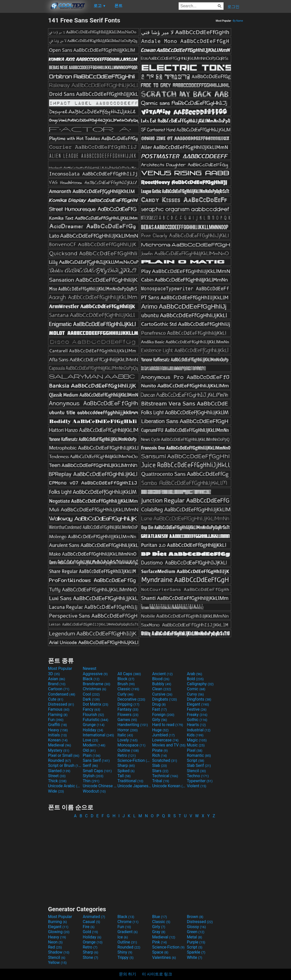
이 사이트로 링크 (157, 974)
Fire (89, 927)
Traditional (130, 781)
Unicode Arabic (65, 786)
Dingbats (164, 699)
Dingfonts (199, 699)
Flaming (58, 715)
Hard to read (168, 725)
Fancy (92, 709)
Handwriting (133, 725)
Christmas (94, 689)
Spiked (126, 771)
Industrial (199, 730)
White (195, 957)
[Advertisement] (24, 92)
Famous (59, 709)
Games (127, 720)
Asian (57, 679)
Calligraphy (200, 684)
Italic (125, 735)
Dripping (128, 704)
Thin (91, 781)
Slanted (59, 771)
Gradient (128, 932)
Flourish (93, 715)
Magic (197, 740)
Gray (159, 932)
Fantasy (128, 709)
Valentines (164, 957)
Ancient (162, 674)
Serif (90, 765)
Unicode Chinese (100, 786)
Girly (160, 720)
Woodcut (94, 791)
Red (55, 947)
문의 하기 (128, 974)
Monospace (131, 745)
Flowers (128, 715)
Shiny (125, 952)
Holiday (93, 730)
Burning (57, 922)
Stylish (93, 776)
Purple (196, 942)
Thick (57, 781)
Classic (128, 689)
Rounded (59, 760)
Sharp (126, 765)
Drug (159, 704)
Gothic (197, 720)
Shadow (59, 952)
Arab (195, 674)
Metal (195, 937)
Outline (128, 750)
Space (160, 952)
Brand (57, 684)
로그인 (233, 7)
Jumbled (163, 735)
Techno (198, 776)
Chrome (128, 922)
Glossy (196, 927)
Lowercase (165, 740)
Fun (56, 720)
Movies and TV (169, 745)
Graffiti (57, 725)
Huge (160, 730)
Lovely (128, 740)
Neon (55, 942)
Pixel (195, 750)
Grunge (94, 725)
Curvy (195, 694)
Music (196, 745)
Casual (91, 922)
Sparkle (196, 952)
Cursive (162, 694)
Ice (123, 937)
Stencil (196, 771)
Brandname (96, 684)
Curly (126, 694)
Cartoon (59, 689)
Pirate (160, 750)
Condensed (62, 694)
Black (91, 679)
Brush (126, 684)
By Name (238, 21)
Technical (165, 776)
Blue (160, 917)
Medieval (60, 745)
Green (196, 932)
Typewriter (200, 781)
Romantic (199, 755)
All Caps (129, 674)
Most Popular (60, 668)
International (98, 735)
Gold (90, 932)
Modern (94, 745)
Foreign (163, 715)
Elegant (198, 704)
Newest (90, 668)
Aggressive (95, 674)
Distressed (61, 704)
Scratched (165, 760)
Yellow (57, 962)
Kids (195, 735)
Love (90, 740)
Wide (56, 791)
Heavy (58, 730)
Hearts (196, 725)
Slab (160, 765)
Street (57, 776)
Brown (195, 917)
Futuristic (96, 720)
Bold (195, 679)
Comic (196, 689)
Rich (160, 755)
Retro (127, 755)
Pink (160, 942)
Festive (197, 709)
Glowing (59, 932)
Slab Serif (199, 765)
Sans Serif (96, 760)
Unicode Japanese (134, 786)
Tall (124, 776)
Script (196, 760)
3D (54, 674)
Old (89, 750)
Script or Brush (65, 765)
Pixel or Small (64, 755)
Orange (93, 942)
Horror (128, 730)
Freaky (197, 715)
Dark (91, 699)
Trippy (126, 957)
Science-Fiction (134, 760)
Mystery (59, 750)
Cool (91, 694)
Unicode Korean (169, 786)
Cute (56, 699)
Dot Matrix (96, 704)
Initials (57, 735)
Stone (90, 957)
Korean (58, 740)
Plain (92, 755)
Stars (160, 771)
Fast (159, 709)
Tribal (161, 781)
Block (126, 679)
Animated (94, 917)
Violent (197, 786)
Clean (162, 689)
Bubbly (162, 684)
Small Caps (97, 771)
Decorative (131, 699)
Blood (161, 679)
